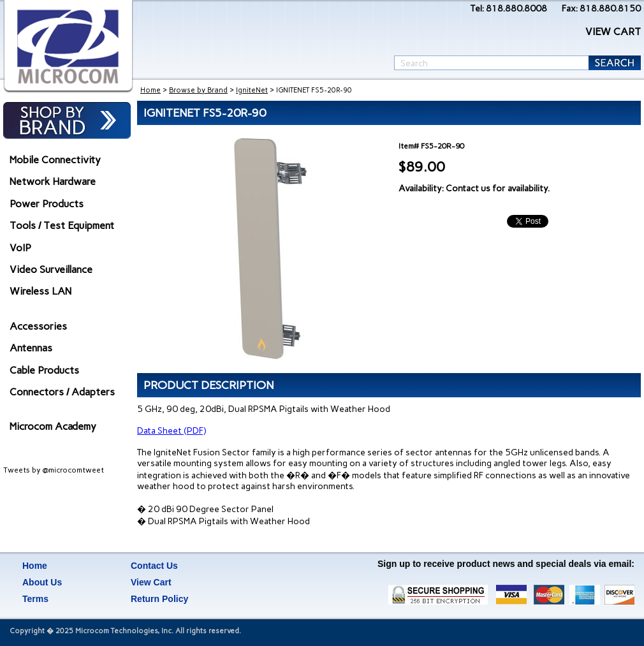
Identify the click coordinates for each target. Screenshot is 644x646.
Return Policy (159, 599)
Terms (35, 599)
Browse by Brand (198, 90)
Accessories (38, 326)
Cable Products (44, 370)
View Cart (151, 582)
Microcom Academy (53, 426)
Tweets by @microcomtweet (54, 470)
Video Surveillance (51, 269)
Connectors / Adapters (62, 392)
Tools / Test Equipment (62, 225)
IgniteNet (252, 90)
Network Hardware (53, 181)
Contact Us (154, 566)
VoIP (20, 248)
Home (150, 90)
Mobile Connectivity (55, 160)
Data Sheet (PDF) (172, 431)
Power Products (47, 204)
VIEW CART (613, 32)
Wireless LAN (40, 291)
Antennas (31, 348)
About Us (42, 582)
